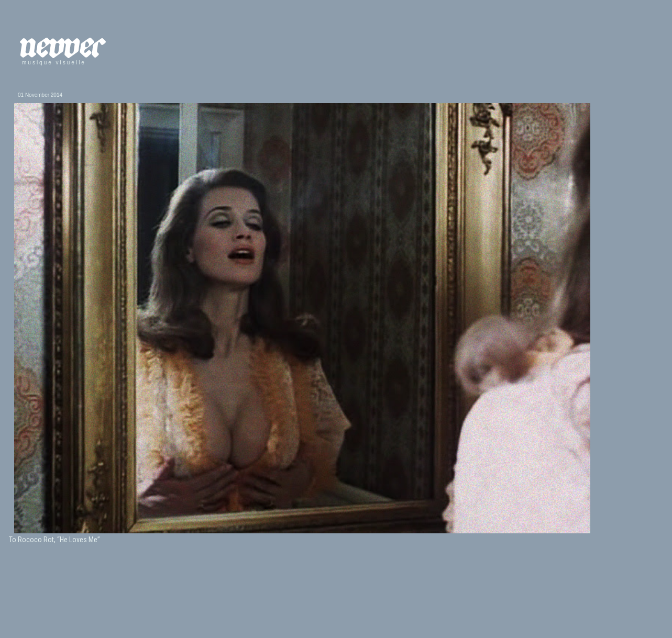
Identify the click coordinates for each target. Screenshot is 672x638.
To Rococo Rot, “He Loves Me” (54, 540)
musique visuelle (54, 63)
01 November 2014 (40, 95)
